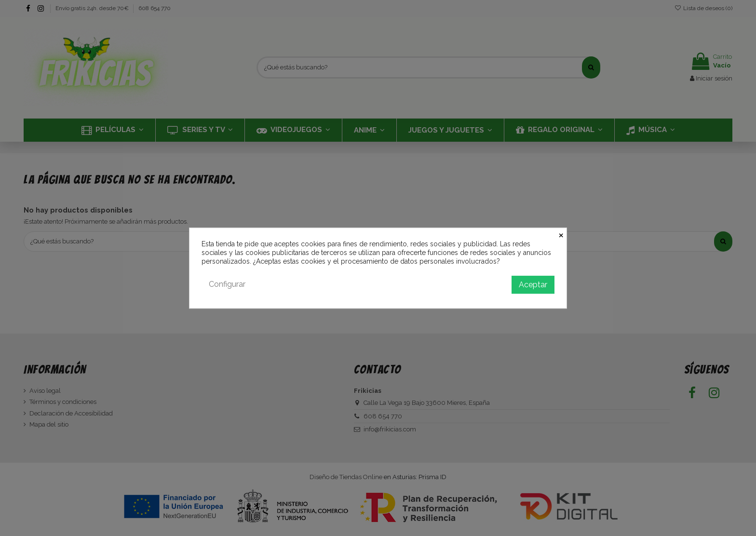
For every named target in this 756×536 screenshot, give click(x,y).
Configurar (227, 284)
